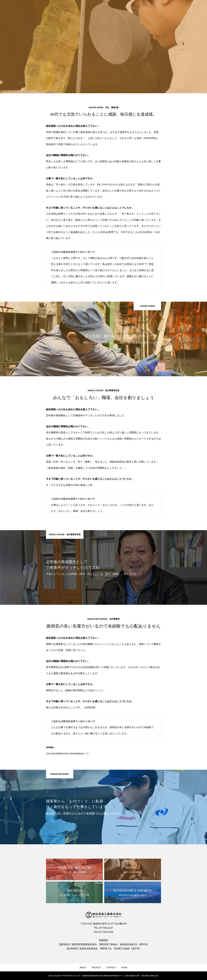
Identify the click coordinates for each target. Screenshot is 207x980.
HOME (124, 968)
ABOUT (83, 968)
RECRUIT (96, 968)
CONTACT (111, 968)
